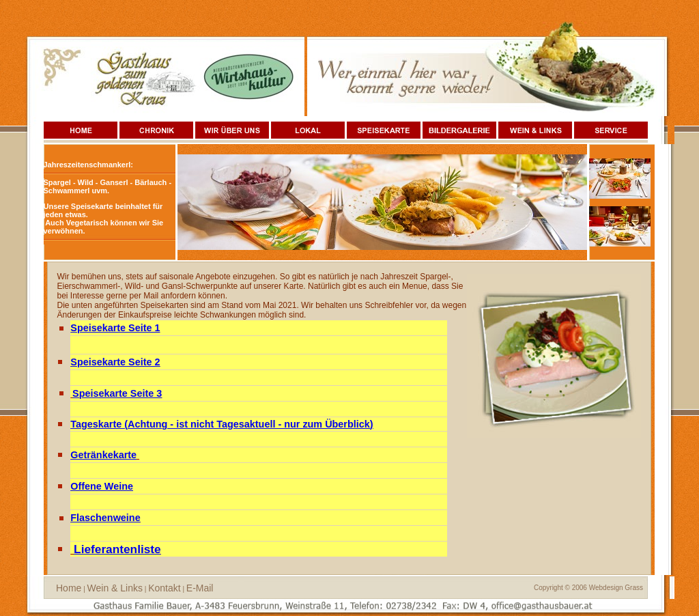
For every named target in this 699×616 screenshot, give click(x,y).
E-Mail (200, 588)
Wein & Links (115, 588)
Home (69, 588)
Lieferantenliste (117, 549)
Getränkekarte (103, 455)
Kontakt (164, 588)
